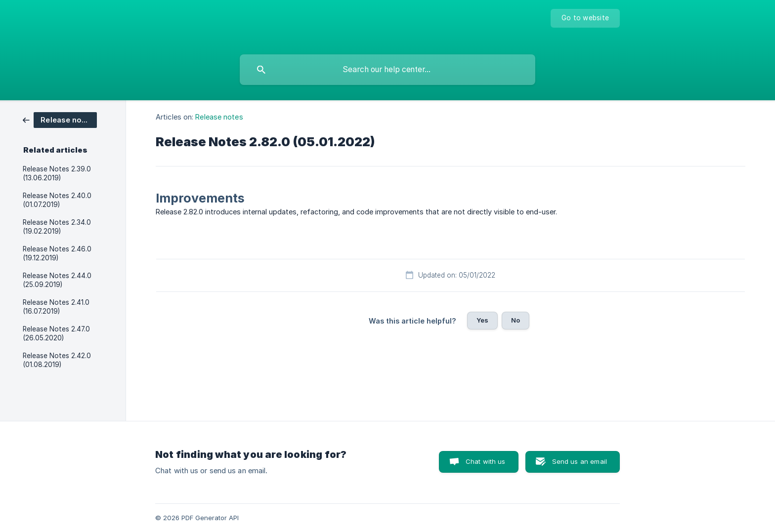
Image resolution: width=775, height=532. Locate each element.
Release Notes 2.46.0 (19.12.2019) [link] (57, 253)
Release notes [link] (219, 117)
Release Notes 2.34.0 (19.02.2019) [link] (57, 227)
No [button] (516, 320)
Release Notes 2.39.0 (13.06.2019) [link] (57, 173)
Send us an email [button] (580, 461)
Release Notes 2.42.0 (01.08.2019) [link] (57, 360)
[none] (585, 18)
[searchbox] (387, 70)
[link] (60, 119)
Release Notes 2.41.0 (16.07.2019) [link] (56, 307)
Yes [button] (482, 320)
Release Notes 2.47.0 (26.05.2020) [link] (56, 333)
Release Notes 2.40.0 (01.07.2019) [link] (57, 200)
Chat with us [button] (486, 461)
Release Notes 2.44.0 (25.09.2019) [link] (57, 280)
